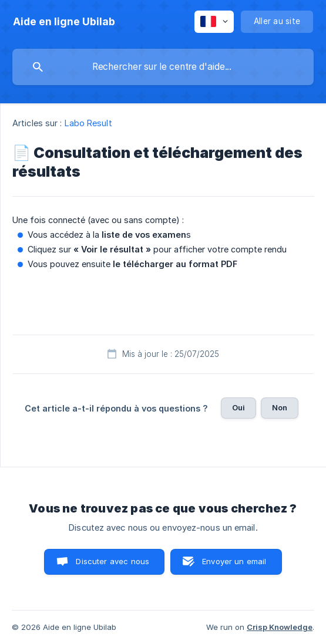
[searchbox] (163, 67)
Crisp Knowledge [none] (280, 627)
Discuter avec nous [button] (112, 561)
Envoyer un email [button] (234, 561)
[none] (64, 22)
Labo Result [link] (88, 123)
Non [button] (280, 407)
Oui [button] (238, 407)
